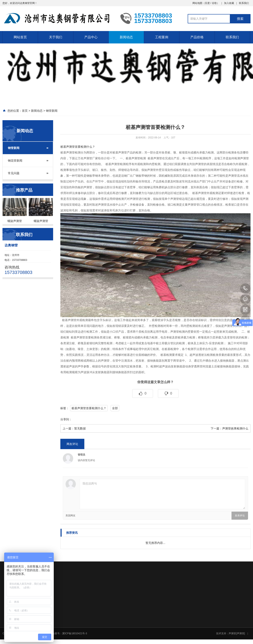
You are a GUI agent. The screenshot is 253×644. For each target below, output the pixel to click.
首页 (25, 111)
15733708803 (245, 289)
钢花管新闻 (15, 161)
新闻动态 (126, 37)
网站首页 (20, 37)
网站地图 (197, 3)
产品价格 (197, 37)
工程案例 (162, 37)
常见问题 (14, 173)
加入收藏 (229, 3)
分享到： (66, 419)
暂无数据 (80, 428)
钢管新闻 (52, 111)
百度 (207, 3)
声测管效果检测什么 (235, 428)
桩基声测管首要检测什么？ (78, 147)
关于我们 (56, 37)
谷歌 (214, 3)
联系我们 (244, 3)
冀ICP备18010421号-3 (75, 633)
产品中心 (91, 37)
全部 (115, 408)
